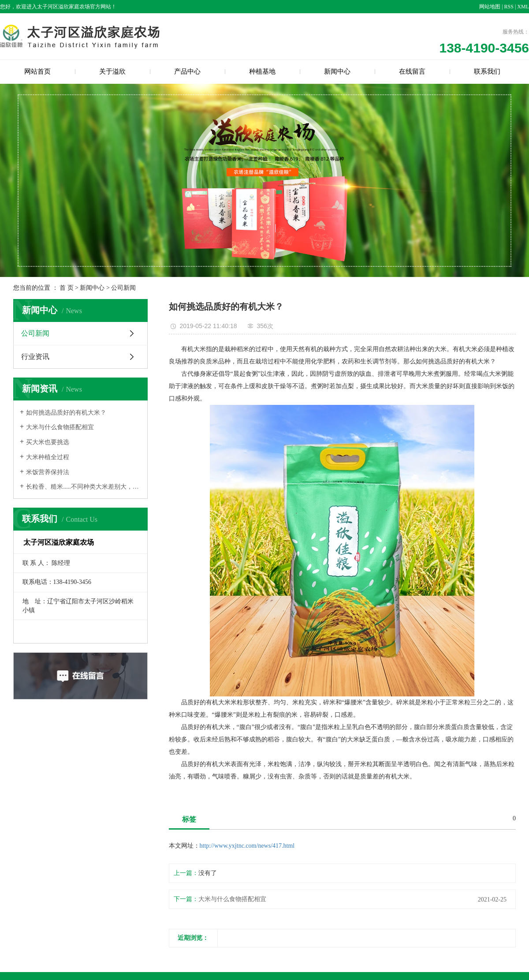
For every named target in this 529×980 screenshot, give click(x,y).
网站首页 (37, 71)
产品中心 (187, 71)
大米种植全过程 (48, 457)
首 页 (67, 288)
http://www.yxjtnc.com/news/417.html (247, 846)
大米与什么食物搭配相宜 (60, 427)
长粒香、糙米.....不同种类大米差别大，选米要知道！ (84, 487)
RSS (509, 7)
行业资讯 (35, 357)
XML (523, 7)
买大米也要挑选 (48, 442)
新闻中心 (337, 71)
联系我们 (487, 71)
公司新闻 (123, 288)
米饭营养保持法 (48, 472)
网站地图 (490, 7)
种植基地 (262, 71)
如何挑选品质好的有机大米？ (66, 413)
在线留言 (412, 71)
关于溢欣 (112, 71)
